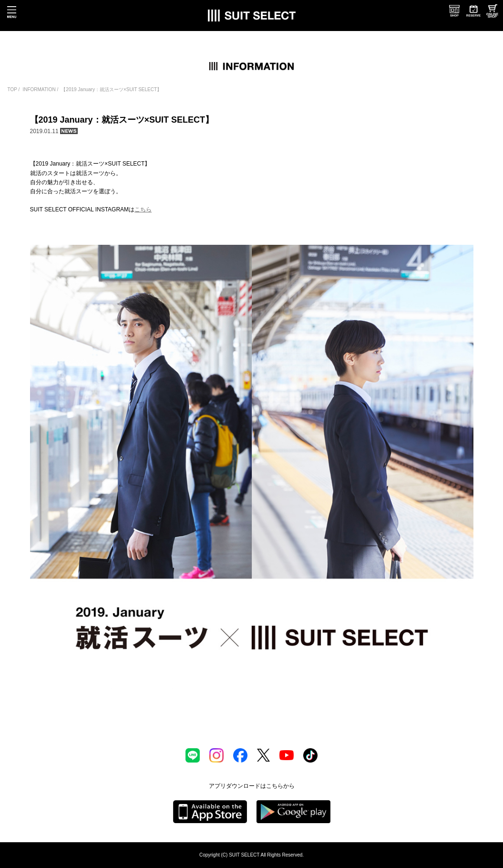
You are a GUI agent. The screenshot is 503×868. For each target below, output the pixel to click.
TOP (12, 89)
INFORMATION (39, 89)
